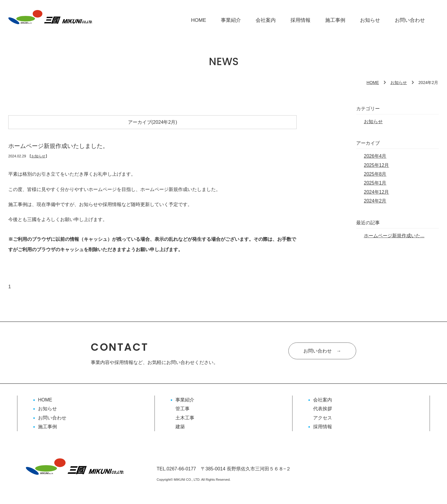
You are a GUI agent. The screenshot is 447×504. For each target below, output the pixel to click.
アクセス (323, 418)
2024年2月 (375, 201)
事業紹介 (231, 20)
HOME (199, 20)
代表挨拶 (323, 409)
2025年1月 (375, 183)
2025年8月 (375, 174)
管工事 (183, 409)
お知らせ (370, 20)
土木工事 (185, 418)
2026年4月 (375, 156)
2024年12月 (376, 192)
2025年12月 (376, 165)
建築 (180, 427)
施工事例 (335, 20)
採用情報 (300, 20)
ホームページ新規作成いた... (394, 236)
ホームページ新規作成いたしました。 (58, 146)
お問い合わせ (410, 20)
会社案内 (266, 20)
